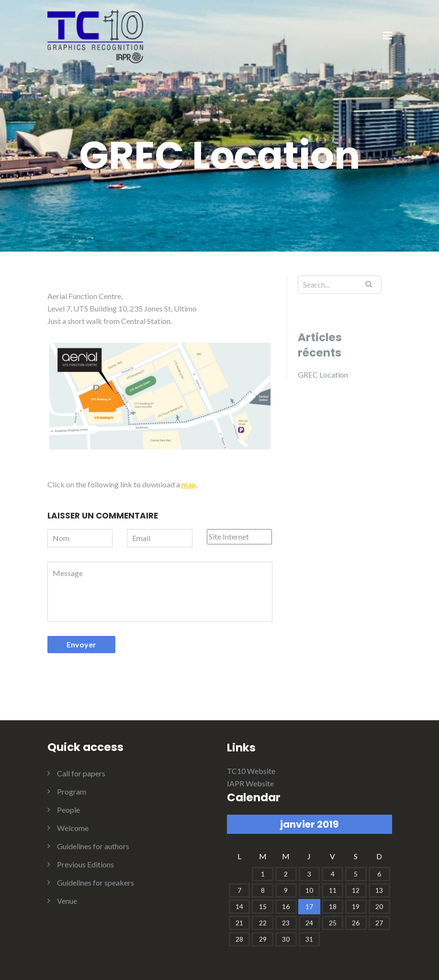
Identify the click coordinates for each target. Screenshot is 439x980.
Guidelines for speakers (96, 882)
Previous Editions (85, 864)
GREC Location (323, 375)
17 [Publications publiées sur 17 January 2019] (309, 906)
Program (72, 791)
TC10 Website (251, 771)
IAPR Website (250, 783)
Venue (67, 901)
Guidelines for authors (93, 846)
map (189, 484)
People (68, 810)
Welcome (73, 828)
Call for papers (81, 773)
